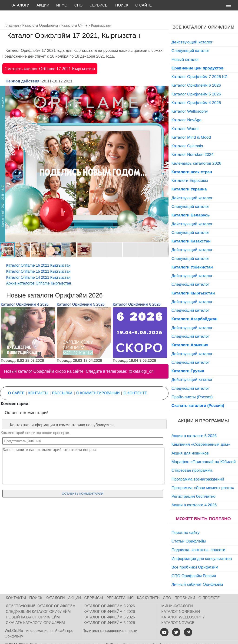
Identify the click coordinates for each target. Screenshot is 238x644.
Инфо (62, 5)
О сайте (144, 5)
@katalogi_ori (141, 361)
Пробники (185, 587)
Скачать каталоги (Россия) (198, 395)
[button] (164, 79)
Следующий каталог (190, 40)
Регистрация (120, 587)
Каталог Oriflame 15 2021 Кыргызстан (38, 261)
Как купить (148, 587)
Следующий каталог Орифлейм (38, 601)
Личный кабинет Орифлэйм (197, 574)
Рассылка (62, 383)
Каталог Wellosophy (190, 101)
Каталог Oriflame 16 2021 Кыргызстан (38, 255)
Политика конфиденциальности (110, 620)
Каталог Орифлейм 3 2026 (109, 596)
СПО (79, 5)
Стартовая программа (192, 460)
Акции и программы (203, 410)
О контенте (135, 383)
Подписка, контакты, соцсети (198, 539)
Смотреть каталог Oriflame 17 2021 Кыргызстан (50, 58)
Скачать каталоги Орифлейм (35, 612)
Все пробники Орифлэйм (195, 557)
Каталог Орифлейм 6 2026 (137, 294)
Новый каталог (185, 49)
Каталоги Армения (190, 334)
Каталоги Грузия (188, 360)
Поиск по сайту (186, 522)
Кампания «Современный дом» (201, 434)
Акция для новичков (190, 443)
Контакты (38, 383)
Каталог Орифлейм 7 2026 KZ (199, 66)
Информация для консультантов (202, 548)
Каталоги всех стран (192, 161)
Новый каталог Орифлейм (33, 607)
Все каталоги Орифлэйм (203, 17)
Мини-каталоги (177, 596)
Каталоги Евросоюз (190, 170)
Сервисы (99, 5)
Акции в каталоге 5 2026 (194, 425)
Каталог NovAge (187, 109)
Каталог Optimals (187, 135)
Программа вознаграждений (198, 469)
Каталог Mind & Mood (191, 127)
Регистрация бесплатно (193, 486)
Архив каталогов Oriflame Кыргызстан (39, 273)
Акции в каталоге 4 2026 (194, 494)
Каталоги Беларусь (191, 205)
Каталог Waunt (185, 118)
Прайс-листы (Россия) (192, 386)
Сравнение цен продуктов (198, 58)
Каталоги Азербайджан (195, 308)
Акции (43, 5)
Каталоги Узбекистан (192, 257)
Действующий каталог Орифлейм (41, 596)
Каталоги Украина (189, 179)
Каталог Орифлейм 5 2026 (81, 294)
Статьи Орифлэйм (189, 531)
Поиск (122, 5)
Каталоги (20, 5)
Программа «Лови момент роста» (203, 477)
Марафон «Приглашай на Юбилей (204, 451)
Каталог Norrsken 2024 (193, 144)
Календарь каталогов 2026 (196, 153)
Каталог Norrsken (181, 601)
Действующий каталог (192, 32)
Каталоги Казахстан (191, 231)
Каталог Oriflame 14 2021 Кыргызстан (38, 267)
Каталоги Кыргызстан (193, 283)
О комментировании (98, 383)
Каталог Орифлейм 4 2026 (25, 294)
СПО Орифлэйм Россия (194, 565)
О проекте (209, 587)
